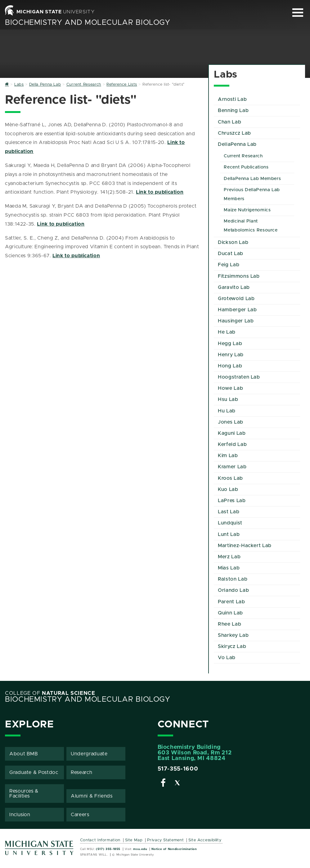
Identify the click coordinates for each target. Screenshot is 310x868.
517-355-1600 (178, 769)
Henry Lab (231, 355)
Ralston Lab (233, 579)
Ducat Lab (231, 254)
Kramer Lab (232, 467)
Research (81, 772)
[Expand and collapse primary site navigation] (298, 13)
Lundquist (230, 523)
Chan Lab (229, 122)
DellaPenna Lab (237, 144)
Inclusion (20, 815)
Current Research (243, 156)
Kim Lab (228, 456)
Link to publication (160, 192)
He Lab (227, 332)
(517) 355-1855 (108, 849)
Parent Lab (231, 602)
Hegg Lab (230, 344)
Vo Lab (227, 658)
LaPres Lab (232, 501)
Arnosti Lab (232, 99)
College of (50, 693)
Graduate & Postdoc (34, 772)
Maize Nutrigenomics (247, 210)
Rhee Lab (229, 624)
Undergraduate (89, 754)
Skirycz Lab (232, 646)
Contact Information (100, 840)
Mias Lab (229, 568)
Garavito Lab (234, 287)
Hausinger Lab (236, 321)
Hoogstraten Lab (239, 377)
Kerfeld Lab (232, 444)
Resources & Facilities (24, 794)
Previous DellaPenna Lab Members (252, 194)
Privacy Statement (165, 840)
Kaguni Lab (232, 433)
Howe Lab (230, 388)
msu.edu (140, 849)
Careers (80, 815)
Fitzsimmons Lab (239, 276)
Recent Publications (246, 167)
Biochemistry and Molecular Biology (88, 23)
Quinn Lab (230, 613)
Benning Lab (233, 110)
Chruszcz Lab (234, 133)
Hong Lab (230, 366)
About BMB (24, 754)
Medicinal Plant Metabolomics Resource (251, 226)
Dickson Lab (233, 242)
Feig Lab (229, 265)
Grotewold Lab (236, 299)
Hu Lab (227, 411)
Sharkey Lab (233, 635)
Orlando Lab (233, 590)
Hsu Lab (228, 399)
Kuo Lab (228, 489)
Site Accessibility (205, 840)
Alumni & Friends (92, 796)
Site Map (134, 840)
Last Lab (229, 512)
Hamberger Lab (237, 310)
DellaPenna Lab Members (252, 179)
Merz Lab (229, 557)
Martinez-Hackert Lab (245, 546)
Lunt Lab (229, 534)
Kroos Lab (230, 478)
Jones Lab (231, 422)
